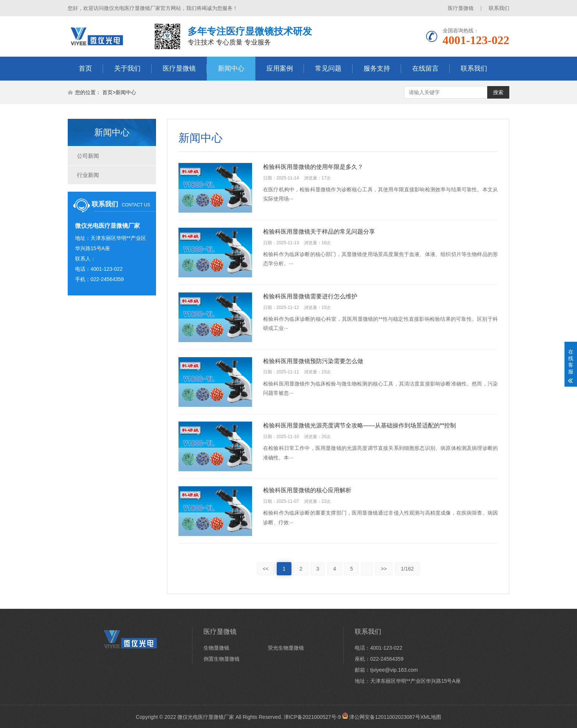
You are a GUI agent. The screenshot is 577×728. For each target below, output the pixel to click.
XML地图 (431, 717)
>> (384, 569)
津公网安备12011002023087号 (381, 717)
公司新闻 (88, 156)
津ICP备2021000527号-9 (312, 717)
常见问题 (328, 68)
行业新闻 (88, 175)
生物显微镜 (216, 648)
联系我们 (499, 8)
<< (266, 569)
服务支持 (377, 68)
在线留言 (425, 68)
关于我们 (127, 68)
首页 (85, 68)
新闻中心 (231, 68)
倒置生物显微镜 (222, 659)
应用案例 (280, 68)
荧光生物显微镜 (286, 648)
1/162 (407, 569)
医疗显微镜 (461, 8)
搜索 (498, 92)
